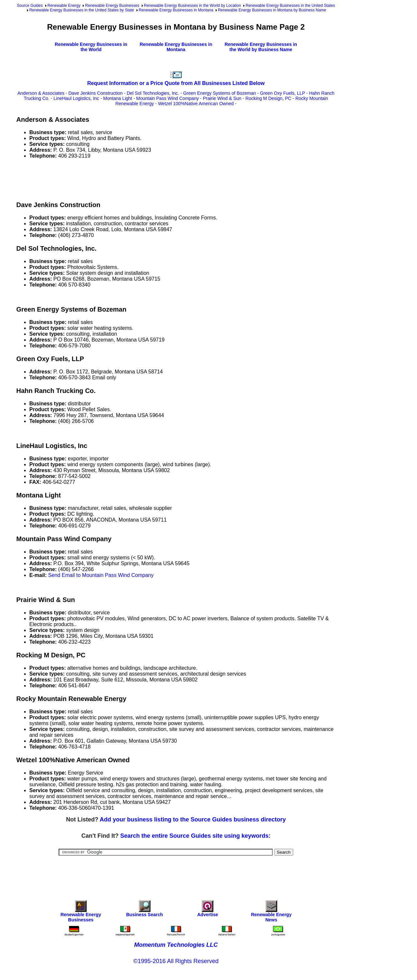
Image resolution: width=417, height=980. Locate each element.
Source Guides (30, 6)
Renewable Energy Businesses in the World (91, 47)
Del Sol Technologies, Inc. (153, 93)
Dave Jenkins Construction (96, 93)
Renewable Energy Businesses (112, 6)
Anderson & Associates (41, 93)
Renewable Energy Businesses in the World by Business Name (261, 47)
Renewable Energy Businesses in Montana (176, 10)
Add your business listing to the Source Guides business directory (193, 819)
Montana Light (118, 98)
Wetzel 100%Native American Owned (196, 104)
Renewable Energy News (271, 913)
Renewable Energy (64, 6)
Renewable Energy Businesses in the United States (290, 6)
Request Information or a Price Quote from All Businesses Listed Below (176, 83)
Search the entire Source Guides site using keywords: (195, 836)
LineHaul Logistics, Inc (76, 98)
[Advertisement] (135, 179)
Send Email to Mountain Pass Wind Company (101, 575)
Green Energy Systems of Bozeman (219, 93)
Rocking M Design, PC (268, 98)
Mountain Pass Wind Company (167, 98)
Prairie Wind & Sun (222, 98)
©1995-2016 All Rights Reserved (176, 961)
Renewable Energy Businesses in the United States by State (82, 10)
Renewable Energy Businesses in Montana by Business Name (272, 10)
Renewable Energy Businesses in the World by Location (193, 6)
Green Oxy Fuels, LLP (282, 93)
